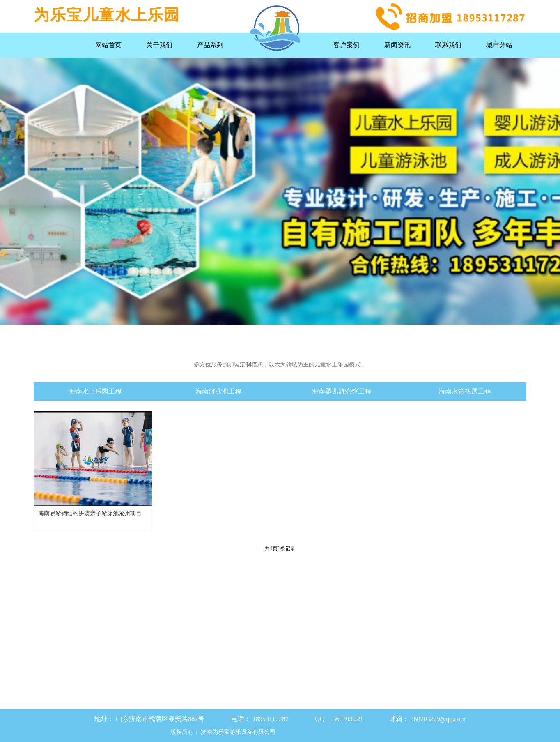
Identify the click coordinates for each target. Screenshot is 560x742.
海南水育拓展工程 (465, 391)
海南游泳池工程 (218, 391)
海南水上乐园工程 (95, 391)
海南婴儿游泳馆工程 (342, 391)
